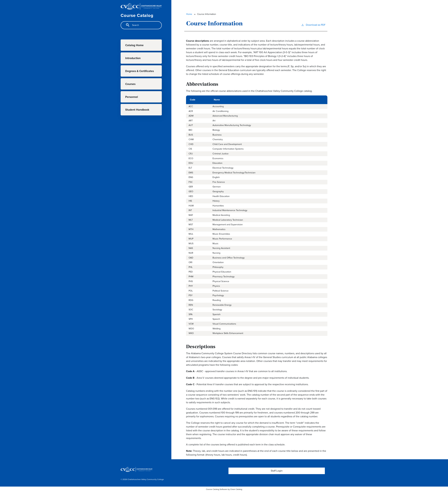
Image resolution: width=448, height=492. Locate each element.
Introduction (133, 58)
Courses (130, 84)
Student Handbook (137, 110)
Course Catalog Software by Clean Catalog (224, 489)
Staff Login (277, 471)
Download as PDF (313, 25)
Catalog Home (134, 45)
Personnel (132, 97)
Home (189, 14)
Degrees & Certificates (140, 71)
